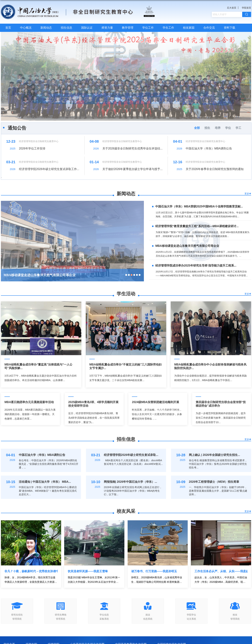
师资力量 (107, 28)
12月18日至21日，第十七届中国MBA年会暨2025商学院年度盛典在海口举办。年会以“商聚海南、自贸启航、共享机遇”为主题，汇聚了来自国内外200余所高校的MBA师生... (202, 215)
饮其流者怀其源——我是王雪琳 (88, 571)
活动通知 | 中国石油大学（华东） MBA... (45, 482)
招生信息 (66, 28)
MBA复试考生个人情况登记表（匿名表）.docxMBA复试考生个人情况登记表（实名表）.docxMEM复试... (133, 462)
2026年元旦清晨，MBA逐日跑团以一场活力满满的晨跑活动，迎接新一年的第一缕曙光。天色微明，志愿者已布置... (30, 414)
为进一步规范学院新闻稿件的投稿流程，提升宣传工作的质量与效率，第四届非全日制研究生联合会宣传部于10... (221, 418)
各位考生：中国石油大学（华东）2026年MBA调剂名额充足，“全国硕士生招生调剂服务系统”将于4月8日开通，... (49, 464)
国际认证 (87, 28)
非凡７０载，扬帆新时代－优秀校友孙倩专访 (31, 571)
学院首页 (246, 8)
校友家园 (189, 28)
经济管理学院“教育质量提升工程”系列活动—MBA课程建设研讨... (197, 226)
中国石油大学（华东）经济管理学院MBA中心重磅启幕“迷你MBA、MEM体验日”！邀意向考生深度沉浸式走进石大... (48, 491)
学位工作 (148, 28)
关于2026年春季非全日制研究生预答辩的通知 (215, 169)
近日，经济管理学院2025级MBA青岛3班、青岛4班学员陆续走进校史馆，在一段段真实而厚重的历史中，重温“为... (94, 418)
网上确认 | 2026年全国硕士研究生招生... (214, 455)
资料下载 (229, 28)
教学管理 (128, 28)
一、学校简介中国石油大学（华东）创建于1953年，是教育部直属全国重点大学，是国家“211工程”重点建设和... (218, 491)
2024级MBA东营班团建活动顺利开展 (155, 402)
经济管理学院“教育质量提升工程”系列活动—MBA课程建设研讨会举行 (54, 275)
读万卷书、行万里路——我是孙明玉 (154, 571)
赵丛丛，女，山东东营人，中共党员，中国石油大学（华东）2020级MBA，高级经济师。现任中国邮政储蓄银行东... (221, 580)
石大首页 (232, 8)
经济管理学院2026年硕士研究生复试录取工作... (49, 169)
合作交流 (209, 28)
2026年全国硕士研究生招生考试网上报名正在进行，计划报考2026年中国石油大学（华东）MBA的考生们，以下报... (133, 491)
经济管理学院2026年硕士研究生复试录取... (131, 455)
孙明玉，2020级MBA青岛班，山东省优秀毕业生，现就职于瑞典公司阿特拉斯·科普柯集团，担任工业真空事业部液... (157, 580)
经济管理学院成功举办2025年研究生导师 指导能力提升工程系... (196, 266)
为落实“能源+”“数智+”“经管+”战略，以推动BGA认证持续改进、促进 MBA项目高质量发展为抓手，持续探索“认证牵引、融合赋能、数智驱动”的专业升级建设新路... (202, 234)
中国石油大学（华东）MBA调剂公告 (209, 148)
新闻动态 (46, 28)
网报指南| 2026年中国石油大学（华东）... (130, 482)
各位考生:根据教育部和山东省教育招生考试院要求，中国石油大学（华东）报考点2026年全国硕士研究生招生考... (218, 464)
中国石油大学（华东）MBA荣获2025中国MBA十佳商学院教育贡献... (199, 206)
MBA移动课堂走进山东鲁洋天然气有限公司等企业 (187, 246)
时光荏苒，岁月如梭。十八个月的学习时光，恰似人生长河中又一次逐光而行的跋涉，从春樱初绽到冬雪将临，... (157, 414)
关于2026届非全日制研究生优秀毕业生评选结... (133, 148)
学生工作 (168, 28)
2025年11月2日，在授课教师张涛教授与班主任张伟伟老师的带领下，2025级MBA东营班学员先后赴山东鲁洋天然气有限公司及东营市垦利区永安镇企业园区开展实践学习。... (202, 254)
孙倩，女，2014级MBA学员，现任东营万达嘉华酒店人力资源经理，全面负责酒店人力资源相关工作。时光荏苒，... (31, 580)
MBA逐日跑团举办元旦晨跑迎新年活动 (29, 402)
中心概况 (26, 28)
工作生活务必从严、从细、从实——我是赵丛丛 (221, 571)
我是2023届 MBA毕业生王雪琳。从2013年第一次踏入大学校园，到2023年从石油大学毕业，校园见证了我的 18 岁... (94, 580)
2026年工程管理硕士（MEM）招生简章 (214, 482)
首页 (8, 28)
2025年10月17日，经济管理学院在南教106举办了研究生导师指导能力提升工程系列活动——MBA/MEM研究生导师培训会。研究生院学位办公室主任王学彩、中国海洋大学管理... (202, 274)
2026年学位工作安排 (32, 148)
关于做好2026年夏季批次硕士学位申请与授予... (133, 169)
